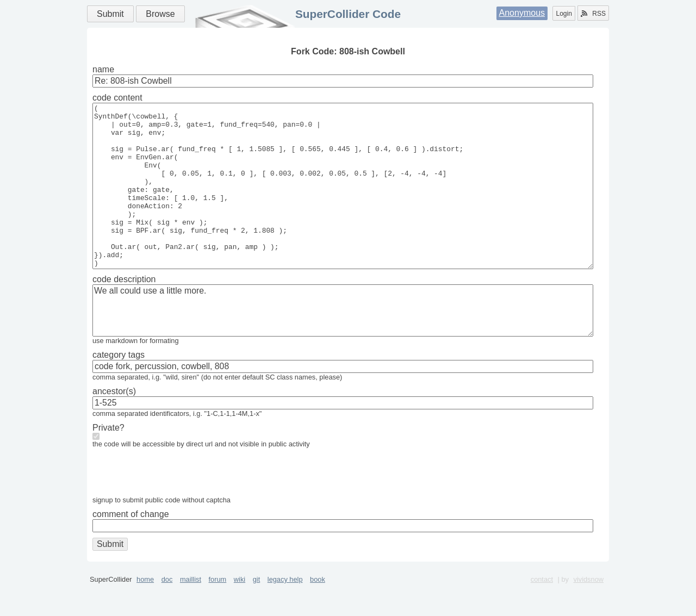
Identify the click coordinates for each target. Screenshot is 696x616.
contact (542, 612)
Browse (160, 14)
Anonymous (522, 13)
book (318, 612)
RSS (593, 14)
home (145, 612)
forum (218, 612)
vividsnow (589, 612)
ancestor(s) (114, 424)
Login (564, 14)
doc (167, 612)
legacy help (285, 612)
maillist (191, 612)
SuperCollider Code (348, 14)
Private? (108, 460)
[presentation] (175, 507)
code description (124, 312)
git (257, 612)
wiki (240, 612)
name (103, 69)
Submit (110, 14)
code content (117, 98)
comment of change (131, 547)
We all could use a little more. (343, 343)
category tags (119, 387)
